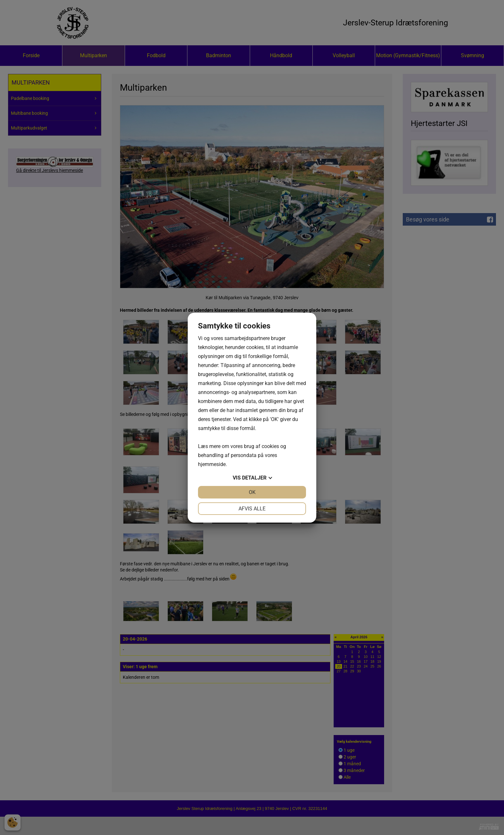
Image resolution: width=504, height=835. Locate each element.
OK (252, 492)
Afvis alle (252, 509)
